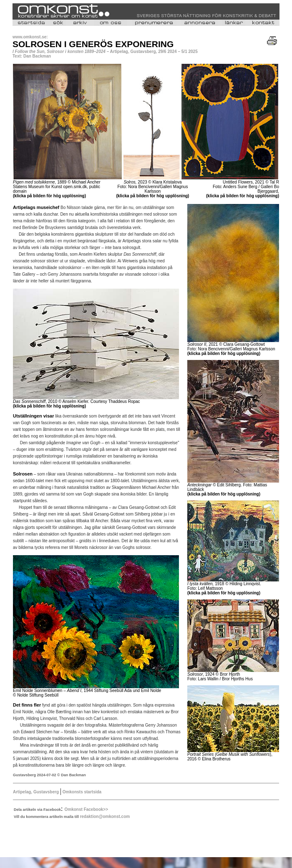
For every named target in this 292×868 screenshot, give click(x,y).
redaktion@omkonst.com (105, 816)
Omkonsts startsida (81, 792)
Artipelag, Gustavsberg (36, 792)
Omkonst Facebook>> (86, 809)
